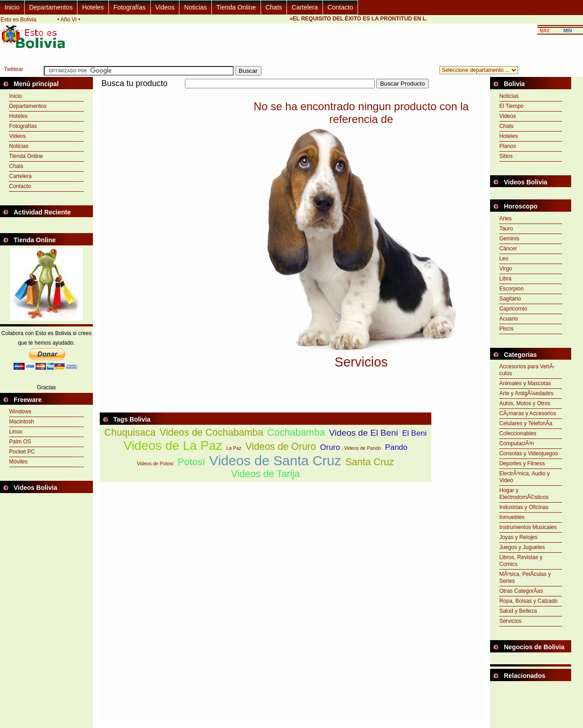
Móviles (18, 462)
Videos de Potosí (155, 463)
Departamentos (51, 7)
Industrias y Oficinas (524, 507)
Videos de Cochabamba (211, 433)
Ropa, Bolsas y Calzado (528, 601)
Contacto (340, 7)
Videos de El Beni (364, 433)
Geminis (509, 239)
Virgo (506, 269)
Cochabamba (296, 433)
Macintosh (22, 422)
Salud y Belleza (518, 611)
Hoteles (93, 7)
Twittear (14, 69)
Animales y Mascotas (525, 383)
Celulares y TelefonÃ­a (526, 423)
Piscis (506, 329)
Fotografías (130, 7)
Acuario (509, 319)
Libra (505, 279)
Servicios (510, 621)
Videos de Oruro (281, 447)
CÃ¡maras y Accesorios (528, 413)
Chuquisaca (130, 433)
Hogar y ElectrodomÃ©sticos (524, 494)
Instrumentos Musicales (528, 527)
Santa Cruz (370, 462)
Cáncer (508, 249)
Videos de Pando (362, 448)
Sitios (506, 156)
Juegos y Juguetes (522, 547)
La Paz (234, 448)
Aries (505, 219)
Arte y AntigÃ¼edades (526, 393)
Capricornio (513, 309)
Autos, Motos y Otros (525, 403)
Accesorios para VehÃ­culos (527, 370)
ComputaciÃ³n (517, 443)
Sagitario (510, 299)
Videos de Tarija (265, 474)
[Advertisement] (266, 94)
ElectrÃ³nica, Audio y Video (524, 477)
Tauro (506, 229)
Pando (396, 447)
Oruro (330, 447)
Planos (508, 146)
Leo (504, 259)
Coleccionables (518, 433)
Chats (274, 7)
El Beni (414, 433)
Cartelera (305, 7)
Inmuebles (512, 517)
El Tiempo (511, 106)
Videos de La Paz (173, 445)
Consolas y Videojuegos (529, 453)
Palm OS (20, 442)
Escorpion (511, 289)
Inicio (12, 7)
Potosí (191, 462)
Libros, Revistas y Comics (521, 561)
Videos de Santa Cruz (275, 461)
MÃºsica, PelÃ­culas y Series (525, 578)
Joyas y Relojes (518, 537)
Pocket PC (22, 452)
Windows (20, 412)
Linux (16, 432)
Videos (165, 7)
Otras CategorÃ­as (521, 591)
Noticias (195, 7)
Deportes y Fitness (522, 463)
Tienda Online (236, 7)
